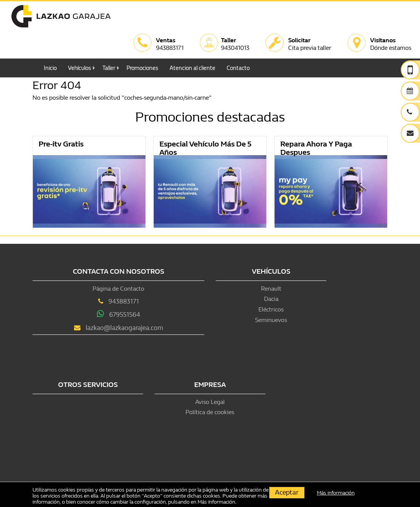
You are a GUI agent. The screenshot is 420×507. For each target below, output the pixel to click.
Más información (216, 502)
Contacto (238, 68)
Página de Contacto (118, 289)
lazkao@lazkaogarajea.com (124, 328)
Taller (109, 68)
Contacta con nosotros (119, 272)
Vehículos (80, 68)
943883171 (124, 301)
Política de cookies (210, 412)
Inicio (50, 68)
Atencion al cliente (192, 68)
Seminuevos (271, 320)
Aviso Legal (210, 402)
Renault (271, 289)
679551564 (125, 315)
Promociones (142, 68)
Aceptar (287, 492)
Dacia (271, 299)
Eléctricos (271, 309)
